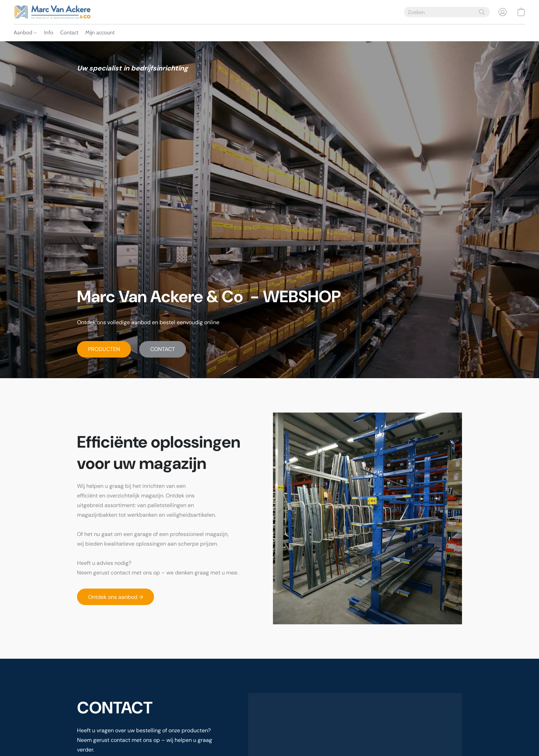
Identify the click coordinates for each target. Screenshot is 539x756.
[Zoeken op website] (482, 12)
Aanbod (25, 32)
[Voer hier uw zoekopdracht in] (447, 12)
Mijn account (100, 32)
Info (49, 32)
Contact (69, 32)
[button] (52, 12)
